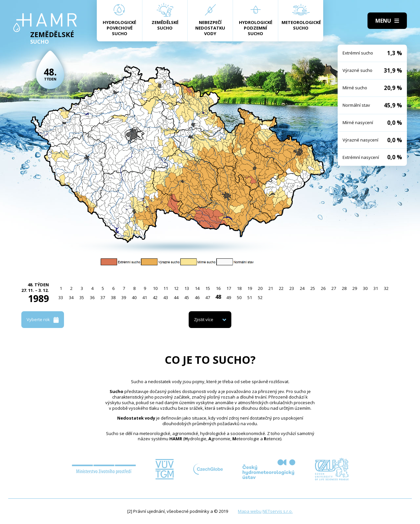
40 (134, 297)
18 (239, 288)
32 (386, 288)
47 (208, 297)
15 (208, 288)
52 (260, 297)
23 (292, 288)
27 (334, 288)
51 (250, 297)
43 (166, 297)
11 (166, 288)
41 (145, 297)
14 (197, 288)
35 (82, 297)
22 (281, 288)
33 (61, 297)
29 (355, 288)
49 (229, 297)
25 (313, 288)
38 (113, 297)
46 (197, 297)
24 (302, 288)
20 (260, 288)
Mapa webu (250, 511)
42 (155, 297)
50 (239, 297)
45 (187, 297)
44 (176, 297)
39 (124, 297)
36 (92, 297)
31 (376, 288)
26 (323, 288)
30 (365, 288)
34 (71, 297)
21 (271, 288)
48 (218, 297)
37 (103, 297)
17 (229, 288)
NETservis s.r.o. (278, 511)
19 (250, 288)
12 (176, 288)
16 (218, 288)
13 (187, 288)
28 (344, 288)
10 (155, 288)
